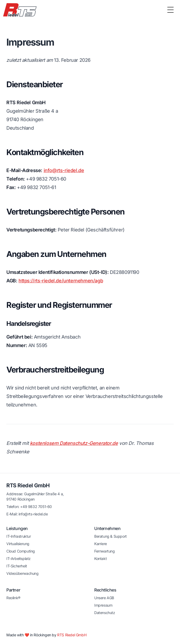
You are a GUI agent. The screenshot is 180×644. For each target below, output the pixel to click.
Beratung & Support (111, 536)
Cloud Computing (21, 551)
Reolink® (13, 598)
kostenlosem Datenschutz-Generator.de (74, 443)
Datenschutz (105, 613)
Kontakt (100, 558)
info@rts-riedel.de (64, 170)
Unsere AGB (104, 598)
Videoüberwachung (22, 573)
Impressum (103, 605)
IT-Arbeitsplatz (19, 558)
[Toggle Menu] (170, 10)
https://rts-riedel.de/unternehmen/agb (61, 281)
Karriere (101, 544)
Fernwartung (105, 551)
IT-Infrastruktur (19, 536)
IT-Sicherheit (17, 566)
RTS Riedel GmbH (28, 485)
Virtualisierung (18, 544)
